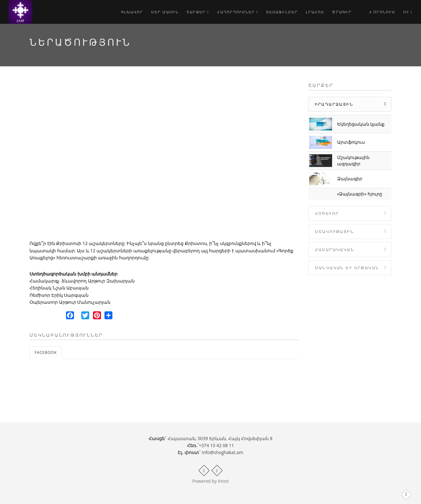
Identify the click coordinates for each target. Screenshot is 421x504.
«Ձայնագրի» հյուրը (360, 194)
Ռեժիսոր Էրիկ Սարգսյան (59, 295)
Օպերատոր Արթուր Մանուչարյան (70, 302)
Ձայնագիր (350, 179)
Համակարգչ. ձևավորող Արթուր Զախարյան (82, 281)
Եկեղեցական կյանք (361, 124)
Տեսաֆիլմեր (282, 12)
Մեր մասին (165, 12)
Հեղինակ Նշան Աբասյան (59, 288)
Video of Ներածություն (164, 159)
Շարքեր (198, 12)
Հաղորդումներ (238, 12)
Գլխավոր (132, 12)
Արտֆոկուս (351, 142)
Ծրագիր (342, 12)
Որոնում (382, 12)
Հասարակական (335, 250)
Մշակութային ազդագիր (353, 160)
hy (408, 12)
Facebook (46, 352)
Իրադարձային (334, 104)
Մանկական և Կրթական (347, 268)
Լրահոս (315, 12)
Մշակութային (334, 232)
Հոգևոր (327, 213)
